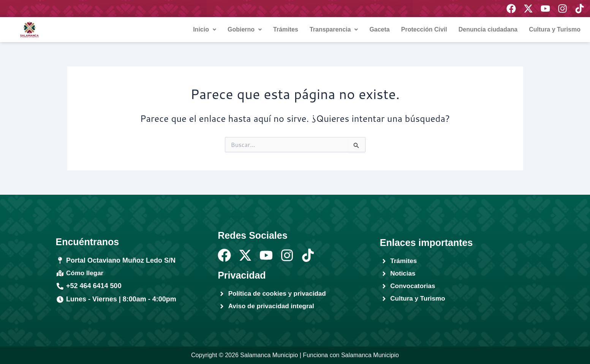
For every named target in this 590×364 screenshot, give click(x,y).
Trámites (286, 29)
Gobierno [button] (245, 29)
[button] (205, 30)
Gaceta (379, 29)
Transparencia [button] (334, 29)
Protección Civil (424, 29)
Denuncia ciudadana (488, 29)
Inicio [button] (205, 29)
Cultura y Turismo (555, 29)
